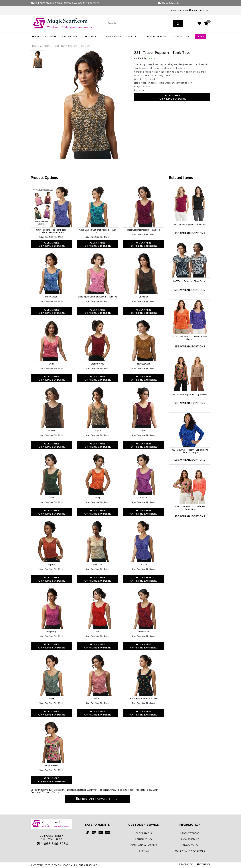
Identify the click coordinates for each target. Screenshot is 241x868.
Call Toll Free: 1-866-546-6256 (189, 10)
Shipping (144, 851)
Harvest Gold (144, 364)
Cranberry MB (97, 364)
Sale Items (133, 36)
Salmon (97, 698)
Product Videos (190, 833)
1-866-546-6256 (52, 844)
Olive (51, 498)
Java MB (51, 431)
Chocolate (143, 297)
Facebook (186, 864)
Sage (51, 698)
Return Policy (144, 839)
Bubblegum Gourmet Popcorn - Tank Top (97, 297)
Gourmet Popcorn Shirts (101, 790)
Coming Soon (112, 36)
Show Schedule (190, 839)
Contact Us (182, 36)
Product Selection (54, 790)
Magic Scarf (62, 865)
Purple (144, 565)
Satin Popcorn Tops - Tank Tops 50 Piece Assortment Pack (51, 231)
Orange (98, 498)
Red (97, 632)
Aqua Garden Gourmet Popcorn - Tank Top (97, 231)
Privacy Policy (190, 845)
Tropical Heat (51, 765)
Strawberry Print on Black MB (144, 698)
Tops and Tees (125, 790)
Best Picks (91, 36)
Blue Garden (51, 297)
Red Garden (144, 632)
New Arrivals (70, 36)
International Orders (144, 845)
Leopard (97, 431)
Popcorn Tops (143, 790)
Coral (51, 364)
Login (201, 36)
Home (36, 36)
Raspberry (51, 632)
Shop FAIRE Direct (157, 36)
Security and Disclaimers (190, 851)
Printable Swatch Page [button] (97, 799)
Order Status (144, 833)
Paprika (51, 565)
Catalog (51, 36)
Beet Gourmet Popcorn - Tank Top (143, 230)
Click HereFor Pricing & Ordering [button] (172, 97)
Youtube (204, 864)
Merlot (144, 431)
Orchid (143, 498)
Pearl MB (97, 565)
